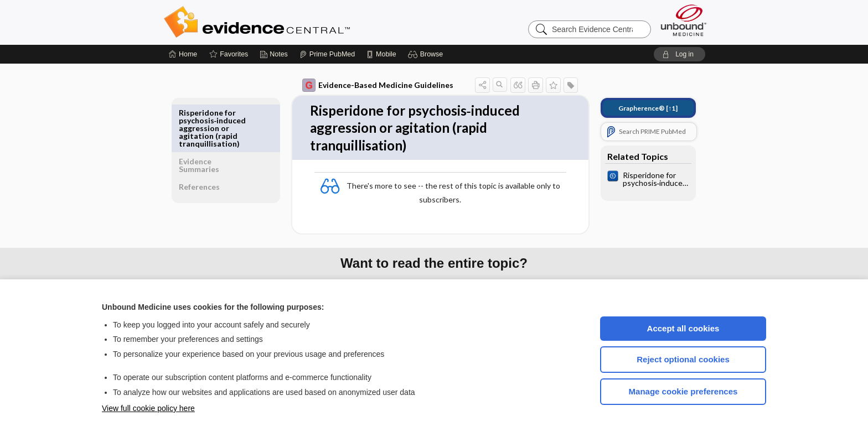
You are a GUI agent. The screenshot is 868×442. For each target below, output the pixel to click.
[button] (427, 54)
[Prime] (327, 54)
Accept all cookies (683, 328)
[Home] (183, 54)
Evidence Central (301, 22)
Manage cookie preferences (683, 391)
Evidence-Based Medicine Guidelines (370, 85)
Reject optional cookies (683, 359)
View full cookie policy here (148, 408)
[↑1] (640, 108)
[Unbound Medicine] (684, 20)
